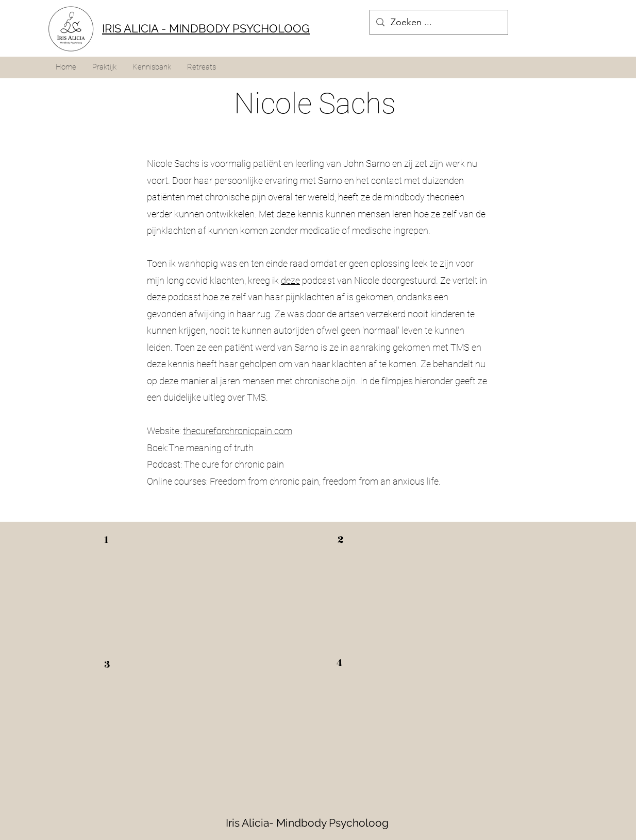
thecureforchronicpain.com (238, 431)
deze (290, 280)
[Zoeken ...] (438, 23)
